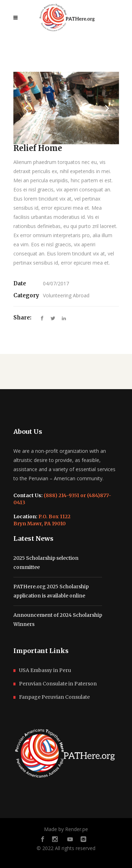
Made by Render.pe (66, 829)
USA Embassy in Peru (45, 670)
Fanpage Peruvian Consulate (54, 697)
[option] (66, 108)
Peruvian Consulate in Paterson (58, 684)
